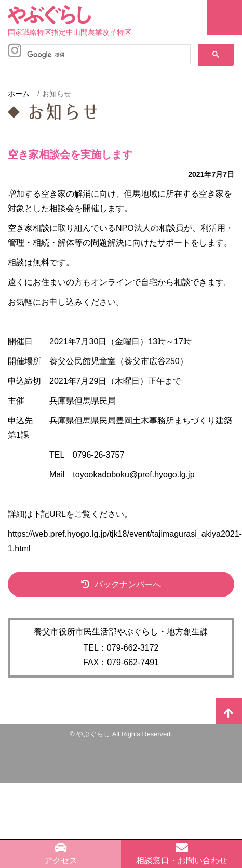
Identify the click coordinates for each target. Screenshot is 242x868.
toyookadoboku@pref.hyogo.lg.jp (133, 475)
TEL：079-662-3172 (121, 648)
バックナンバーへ (128, 584)
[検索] (105, 55)
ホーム (19, 94)
